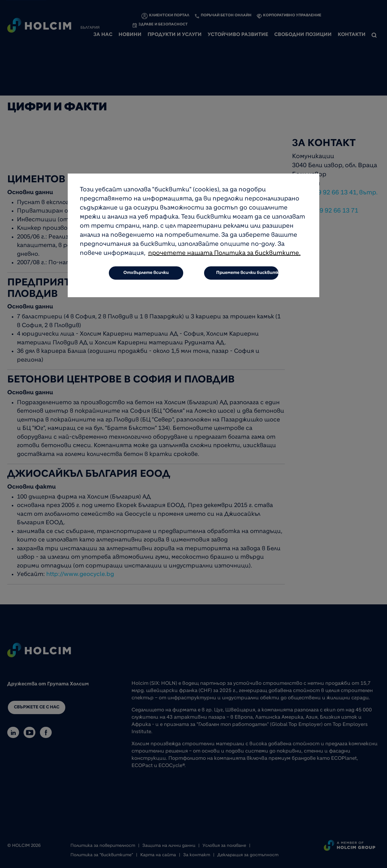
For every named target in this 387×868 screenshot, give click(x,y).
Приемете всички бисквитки (248, 273)
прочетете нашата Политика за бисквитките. (224, 254)
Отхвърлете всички (146, 273)
